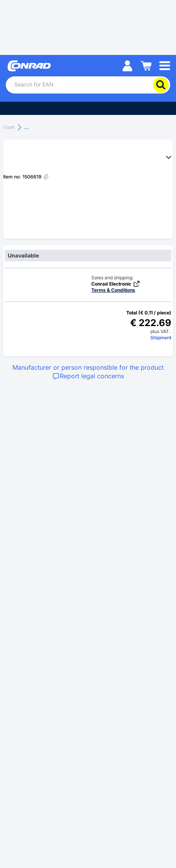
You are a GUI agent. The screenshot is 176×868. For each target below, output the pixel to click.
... (26, 127)
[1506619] (36, 177)
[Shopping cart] (146, 65)
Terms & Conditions (113, 290)
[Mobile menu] (165, 65)
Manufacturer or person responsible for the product (88, 367)
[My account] (127, 65)
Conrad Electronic (116, 284)
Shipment (161, 338)
